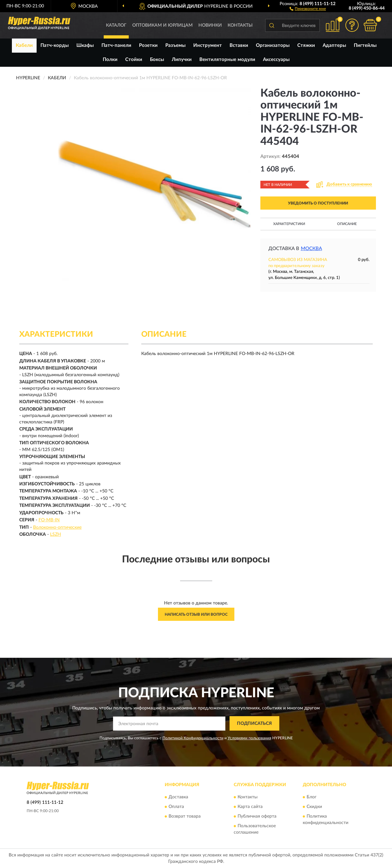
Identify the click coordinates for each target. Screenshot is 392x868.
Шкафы (85, 45)
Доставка (178, 797)
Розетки (148, 45)
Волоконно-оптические (57, 527)
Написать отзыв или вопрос (196, 614)
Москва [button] (311, 249)
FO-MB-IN (49, 520)
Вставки (239, 45)
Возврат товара (185, 817)
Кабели (24, 45)
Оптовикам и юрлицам (162, 25)
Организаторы (273, 45)
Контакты (240, 25)
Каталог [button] (116, 25)
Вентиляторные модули (227, 60)
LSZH (56, 534)
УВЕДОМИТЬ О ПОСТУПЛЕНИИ (318, 203)
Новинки (210, 25)
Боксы (157, 60)
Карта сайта (250, 807)
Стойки (134, 60)
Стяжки (306, 45)
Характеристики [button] (289, 224)
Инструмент (208, 45)
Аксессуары (276, 60)
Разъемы (175, 45)
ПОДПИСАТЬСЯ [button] (254, 724)
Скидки (314, 807)
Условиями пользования (249, 738)
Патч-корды (55, 45)
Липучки (182, 60)
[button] (308, 8)
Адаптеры (334, 45)
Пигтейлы (365, 45)
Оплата (176, 807)
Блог (312, 797)
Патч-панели (116, 45)
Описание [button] (347, 224)
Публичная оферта (257, 817)
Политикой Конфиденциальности (193, 738)
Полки (110, 60)
